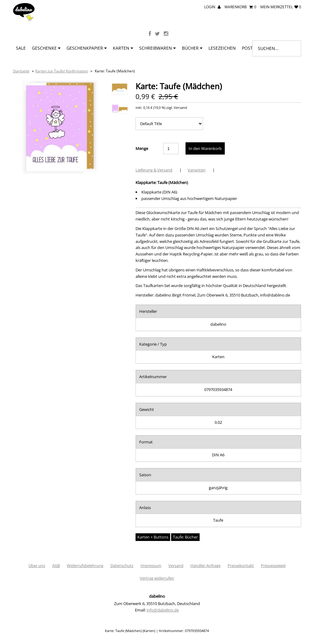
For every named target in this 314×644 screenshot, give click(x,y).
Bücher (192, 48)
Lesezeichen (222, 48)
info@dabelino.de (163, 610)
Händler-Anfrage (205, 565)
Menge (142, 148)
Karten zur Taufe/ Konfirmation (62, 71)
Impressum (151, 565)
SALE (21, 48)
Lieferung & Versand (154, 170)
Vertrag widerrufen (157, 578)
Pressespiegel (273, 565)
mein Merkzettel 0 (281, 7)
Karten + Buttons (153, 537)
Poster (252, 48)
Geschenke (46, 48)
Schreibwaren (157, 48)
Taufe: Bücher (185, 537)
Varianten (197, 170)
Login (212, 7)
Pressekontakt (241, 565)
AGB (56, 565)
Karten (123, 48)
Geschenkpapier (87, 48)
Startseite (21, 71)
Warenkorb (240, 7)
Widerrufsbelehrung (85, 565)
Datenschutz (122, 565)
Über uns (37, 565)
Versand (176, 565)
